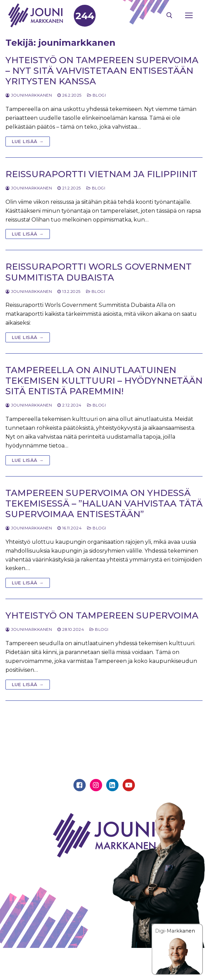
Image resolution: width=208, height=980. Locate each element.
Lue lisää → (28, 141)
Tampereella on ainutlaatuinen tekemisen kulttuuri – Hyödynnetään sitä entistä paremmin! (104, 380)
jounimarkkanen (29, 95)
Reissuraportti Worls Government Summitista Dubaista (99, 272)
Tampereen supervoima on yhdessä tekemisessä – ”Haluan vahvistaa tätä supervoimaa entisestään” (104, 503)
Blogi (97, 95)
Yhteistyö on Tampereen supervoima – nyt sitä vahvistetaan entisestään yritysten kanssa (102, 70)
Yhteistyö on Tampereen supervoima (102, 615)
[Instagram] (96, 785)
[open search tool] (169, 15)
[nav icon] (189, 15)
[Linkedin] (112, 785)
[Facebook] (80, 785)
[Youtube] (129, 785)
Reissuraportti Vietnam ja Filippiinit (101, 174)
